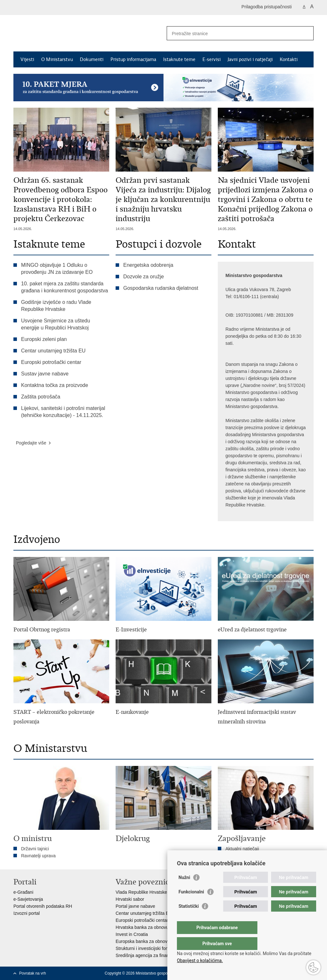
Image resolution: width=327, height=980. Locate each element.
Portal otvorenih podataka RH (43, 906)
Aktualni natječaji (242, 849)
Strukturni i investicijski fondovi (146, 948)
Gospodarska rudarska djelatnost (161, 288)
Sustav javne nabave (45, 374)
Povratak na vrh (33, 973)
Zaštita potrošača (41, 397)
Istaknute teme (179, 59)
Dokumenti (92, 59)
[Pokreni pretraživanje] (306, 33)
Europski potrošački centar (51, 362)
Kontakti (289, 59)
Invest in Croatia (132, 934)
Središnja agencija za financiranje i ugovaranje (162, 955)
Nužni (184, 890)
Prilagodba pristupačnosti (266, 7)
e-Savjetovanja (28, 899)
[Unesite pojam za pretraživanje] (233, 33)
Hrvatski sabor (130, 899)
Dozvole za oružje (144, 277)
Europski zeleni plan (44, 339)
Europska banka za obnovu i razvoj (150, 941)
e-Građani (23, 892)
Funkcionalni (191, 905)
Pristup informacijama (133, 59)
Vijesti (27, 59)
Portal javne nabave (135, 906)
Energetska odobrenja (148, 265)
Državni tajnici (35, 849)
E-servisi (212, 59)
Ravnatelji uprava (38, 856)
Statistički (189, 919)
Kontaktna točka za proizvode (55, 385)
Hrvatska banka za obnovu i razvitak (152, 927)
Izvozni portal (27, 913)
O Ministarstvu (57, 59)
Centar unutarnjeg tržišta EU (53, 351)
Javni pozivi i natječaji (250, 59)
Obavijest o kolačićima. (200, 961)
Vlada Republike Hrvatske (141, 892)
